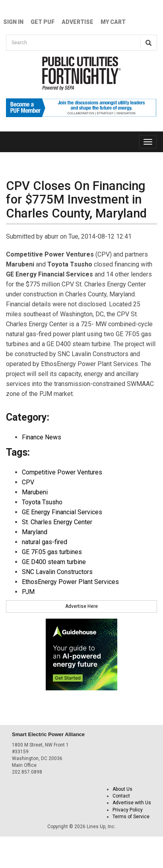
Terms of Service (131, 817)
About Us (122, 789)
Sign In (13, 22)
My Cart (113, 22)
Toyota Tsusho (42, 502)
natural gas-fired (45, 542)
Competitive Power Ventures (62, 472)
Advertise (78, 22)
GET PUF (43, 22)
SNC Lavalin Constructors (57, 572)
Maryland (35, 532)
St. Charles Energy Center (57, 522)
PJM (28, 592)
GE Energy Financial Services (62, 512)
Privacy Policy (128, 810)
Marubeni (35, 492)
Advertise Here (81, 606)
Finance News (42, 437)
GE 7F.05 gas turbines (52, 552)
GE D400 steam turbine (54, 562)
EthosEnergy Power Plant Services (70, 582)
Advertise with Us (132, 803)
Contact (121, 796)
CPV (28, 482)
